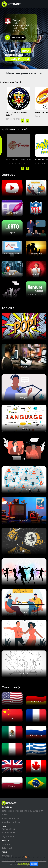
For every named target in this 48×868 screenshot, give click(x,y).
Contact (6, 844)
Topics (8, 308)
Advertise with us (10, 818)
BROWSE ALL (18, 37)
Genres (8, 175)
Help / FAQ (7, 848)
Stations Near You (11, 82)
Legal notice (8, 836)
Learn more (24, 864)
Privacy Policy (9, 833)
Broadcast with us (11, 822)
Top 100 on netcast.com (14, 129)
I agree (34, 864)
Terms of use (8, 829)
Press (4, 815)
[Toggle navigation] (43, 4)
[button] (28, 121)
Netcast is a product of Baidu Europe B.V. (23, 811)
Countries (11, 687)
